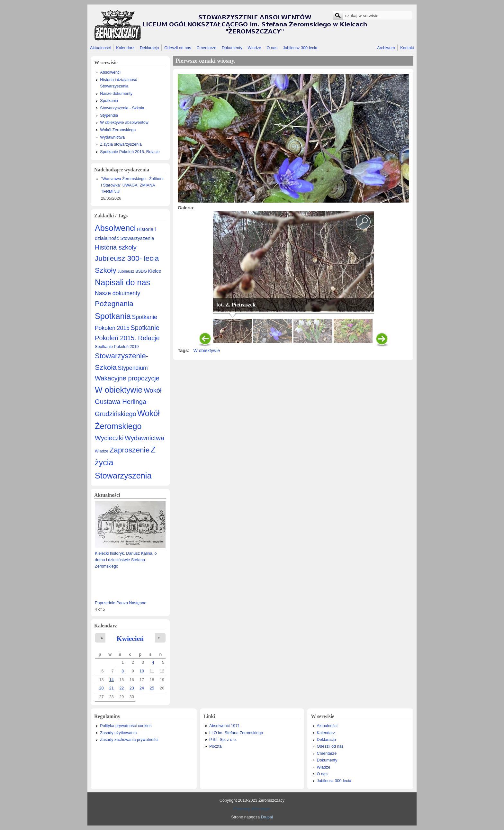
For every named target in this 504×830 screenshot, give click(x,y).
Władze (255, 48)
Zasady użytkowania (118, 733)
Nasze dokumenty (116, 94)
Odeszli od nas (178, 48)
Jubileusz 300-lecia (300, 48)
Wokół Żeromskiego (118, 130)
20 (101, 688)
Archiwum (386, 48)
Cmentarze (207, 48)
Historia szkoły (116, 247)
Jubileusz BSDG (132, 271)
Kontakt (407, 48)
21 (112, 688)
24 (142, 688)
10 (142, 671)
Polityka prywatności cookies (126, 726)
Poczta (216, 746)
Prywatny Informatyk (252, 809)
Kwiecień (130, 639)
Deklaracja (149, 48)
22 (122, 688)
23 (132, 688)
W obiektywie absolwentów (124, 123)
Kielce (154, 271)
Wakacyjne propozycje (127, 378)
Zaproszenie (130, 450)
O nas (272, 48)
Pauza (122, 603)
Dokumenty (232, 48)
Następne (138, 603)
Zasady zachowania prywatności (129, 740)
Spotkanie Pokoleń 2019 (117, 347)
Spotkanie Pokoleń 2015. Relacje (130, 152)
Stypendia (109, 115)
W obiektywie (119, 390)
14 (112, 680)
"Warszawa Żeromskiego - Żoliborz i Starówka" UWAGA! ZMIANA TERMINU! (132, 185)
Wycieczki (109, 438)
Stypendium (133, 368)
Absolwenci (110, 72)
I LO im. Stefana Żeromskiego (236, 733)
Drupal (267, 817)
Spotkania (109, 101)
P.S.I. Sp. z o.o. (223, 740)
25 (152, 688)
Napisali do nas (122, 282)
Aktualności (100, 48)
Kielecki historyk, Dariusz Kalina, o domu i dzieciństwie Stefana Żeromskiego (126, 560)
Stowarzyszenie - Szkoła (122, 108)
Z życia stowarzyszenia (121, 144)
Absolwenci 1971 (225, 726)
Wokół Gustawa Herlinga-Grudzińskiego (128, 402)
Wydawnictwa (112, 137)
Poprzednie (105, 603)
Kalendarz (125, 48)
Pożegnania (114, 304)
